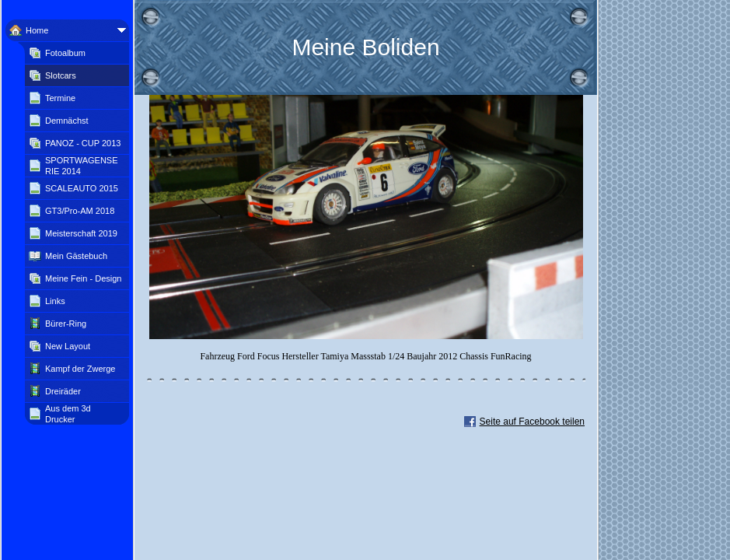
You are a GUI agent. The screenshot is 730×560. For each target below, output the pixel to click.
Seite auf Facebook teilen (532, 422)
